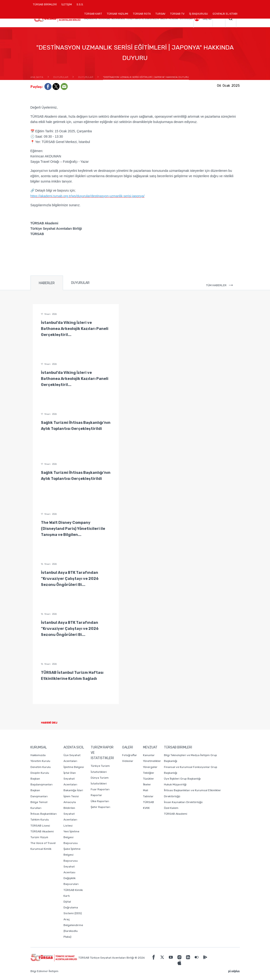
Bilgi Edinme (39, 971)
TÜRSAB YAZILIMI (117, 14)
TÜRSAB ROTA (142, 14)
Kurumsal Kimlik (41, 849)
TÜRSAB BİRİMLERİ (46, 6)
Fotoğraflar (130, 755)
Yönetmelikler (152, 761)
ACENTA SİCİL (118, 19)
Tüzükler (148, 779)
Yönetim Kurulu (40, 761)
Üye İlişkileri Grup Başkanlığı (182, 779)
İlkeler (147, 784)
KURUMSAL (104, 19)
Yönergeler (150, 767)
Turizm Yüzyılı (39, 837)
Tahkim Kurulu (40, 820)
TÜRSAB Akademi (42, 831)
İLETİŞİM (67, 6)
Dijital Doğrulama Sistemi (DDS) (73, 907)
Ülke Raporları (100, 801)
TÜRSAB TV (177, 14)
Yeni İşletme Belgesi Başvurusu (71, 837)
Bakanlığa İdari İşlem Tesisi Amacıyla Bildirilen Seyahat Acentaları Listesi (73, 808)
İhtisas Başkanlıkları (44, 814)
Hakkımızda (38, 755)
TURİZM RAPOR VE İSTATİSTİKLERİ (143, 19)
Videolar (128, 761)
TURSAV (160, 14)
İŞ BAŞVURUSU (198, 14)
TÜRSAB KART (93, 14)
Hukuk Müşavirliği (175, 784)
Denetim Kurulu (41, 767)
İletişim (54, 971)
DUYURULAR (186, 19)
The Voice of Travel (43, 843)
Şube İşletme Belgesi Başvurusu (72, 855)
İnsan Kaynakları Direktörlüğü (183, 802)
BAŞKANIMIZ (91, 19)
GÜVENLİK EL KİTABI (225, 14)
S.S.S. (80, 5)
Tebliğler (149, 773)
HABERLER (47, 283)
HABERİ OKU (53, 723)
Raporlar (96, 795)
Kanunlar (149, 755)
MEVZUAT (173, 19)
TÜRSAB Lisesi (40, 826)
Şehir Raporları (100, 807)
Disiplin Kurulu (40, 773)
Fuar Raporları (100, 789)
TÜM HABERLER (219, 285)
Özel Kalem (171, 808)
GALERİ (164, 19)
